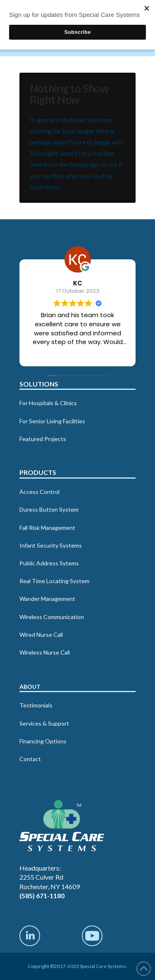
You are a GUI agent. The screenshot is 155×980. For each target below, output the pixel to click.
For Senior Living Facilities (52, 421)
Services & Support (44, 723)
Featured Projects (43, 439)
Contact (30, 759)
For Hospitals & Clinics (48, 403)
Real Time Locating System (54, 581)
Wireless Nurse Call (45, 652)
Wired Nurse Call (41, 635)
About (30, 687)
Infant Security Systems (51, 545)
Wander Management (47, 599)
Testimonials (36, 705)
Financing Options (43, 741)
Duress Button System (49, 509)
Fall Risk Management (47, 528)
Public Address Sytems (49, 563)
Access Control (39, 492)
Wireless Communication (52, 617)
